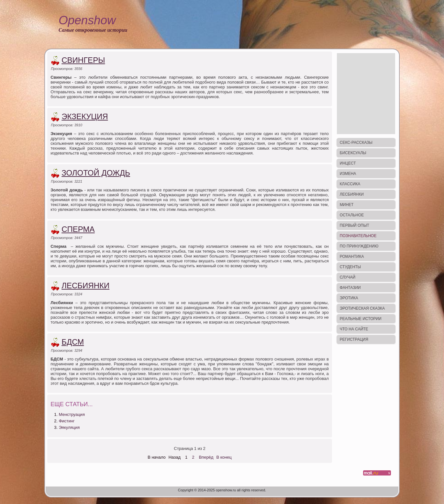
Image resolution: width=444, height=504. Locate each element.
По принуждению (359, 246)
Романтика (352, 257)
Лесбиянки (85, 286)
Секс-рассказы (356, 143)
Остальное (352, 215)
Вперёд (206, 457)
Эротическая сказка (362, 308)
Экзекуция (85, 116)
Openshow (87, 20)
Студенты (350, 267)
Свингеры (83, 60)
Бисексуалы (353, 153)
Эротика (349, 298)
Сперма (78, 229)
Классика (350, 184)
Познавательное (358, 236)
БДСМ (73, 342)
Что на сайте (354, 329)
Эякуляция (69, 427)
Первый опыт (355, 225)
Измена (348, 174)
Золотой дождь (96, 173)
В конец (224, 457)
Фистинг (67, 421)
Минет (347, 205)
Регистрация (354, 339)
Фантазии (350, 288)
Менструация (72, 414)
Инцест (348, 163)
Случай (348, 277)
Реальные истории (361, 319)
